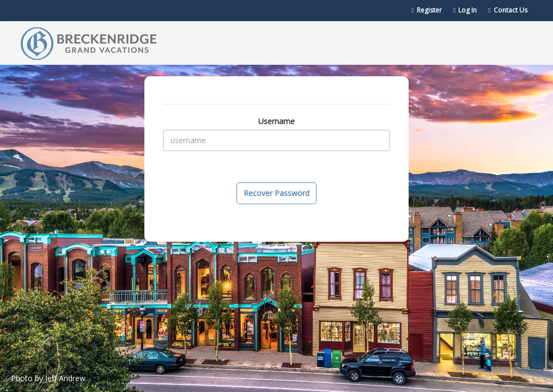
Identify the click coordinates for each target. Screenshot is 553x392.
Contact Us (508, 10)
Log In (465, 10)
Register (426, 10)
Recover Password (276, 193)
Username (276, 121)
